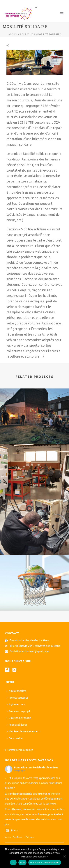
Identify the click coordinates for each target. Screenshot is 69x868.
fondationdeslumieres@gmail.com (29, 651)
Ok (13, 863)
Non (23, 863)
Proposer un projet (18, 711)
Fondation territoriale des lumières (36, 768)
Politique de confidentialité (45, 863)
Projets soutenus (17, 698)
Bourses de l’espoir (19, 718)
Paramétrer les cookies (20, 750)
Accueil (13, 34)
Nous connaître (16, 691)
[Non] (64, 856)
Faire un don (15, 738)
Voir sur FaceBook (14, 837)
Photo (11, 830)
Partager (30, 837)
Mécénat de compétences (23, 731)
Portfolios (28, 34)
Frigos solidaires (17, 725)
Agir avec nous (16, 704)
